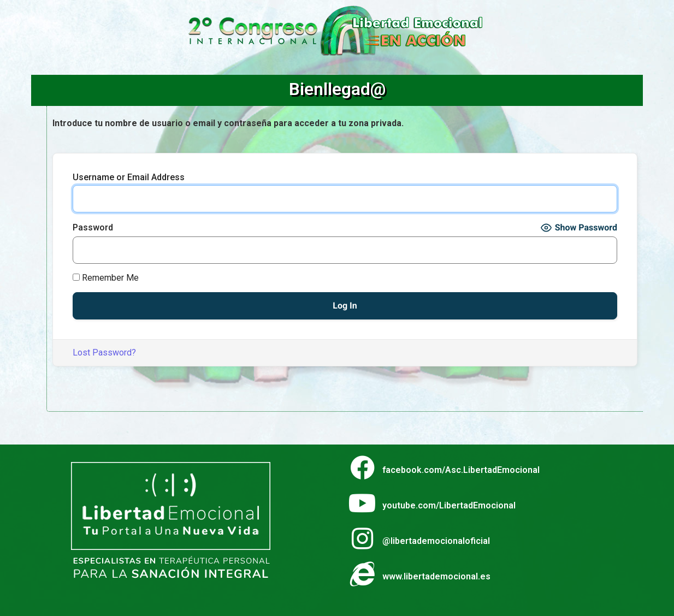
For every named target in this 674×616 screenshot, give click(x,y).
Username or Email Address (129, 177)
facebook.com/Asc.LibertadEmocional (461, 470)
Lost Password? (104, 353)
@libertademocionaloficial (436, 541)
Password (93, 228)
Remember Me (106, 278)
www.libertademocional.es (436, 576)
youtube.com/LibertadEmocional (449, 505)
